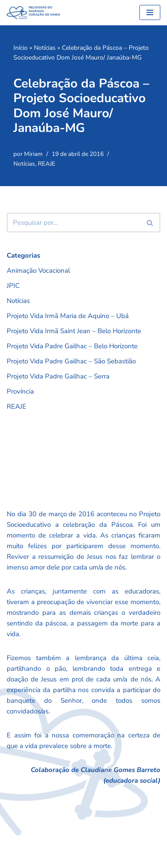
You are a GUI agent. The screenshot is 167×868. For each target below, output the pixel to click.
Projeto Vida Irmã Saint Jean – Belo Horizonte (74, 331)
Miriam (33, 154)
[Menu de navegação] (150, 12)
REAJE (47, 164)
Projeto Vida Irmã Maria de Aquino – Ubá (68, 316)
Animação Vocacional (38, 271)
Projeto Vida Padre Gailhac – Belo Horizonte (72, 346)
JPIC (13, 286)
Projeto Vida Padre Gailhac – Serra (58, 376)
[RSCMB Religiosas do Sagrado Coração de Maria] (33, 13)
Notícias (45, 48)
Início (20, 48)
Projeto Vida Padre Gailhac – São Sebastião (71, 361)
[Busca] (73, 223)
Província (20, 391)
